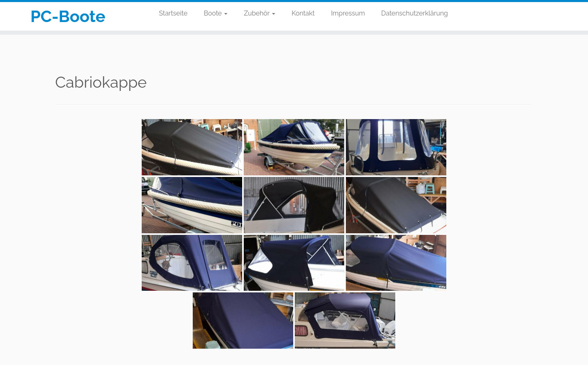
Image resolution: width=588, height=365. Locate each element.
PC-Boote (68, 16)
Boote (216, 13)
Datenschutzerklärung (415, 13)
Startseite (173, 13)
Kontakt (303, 13)
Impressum (348, 13)
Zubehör (259, 13)
